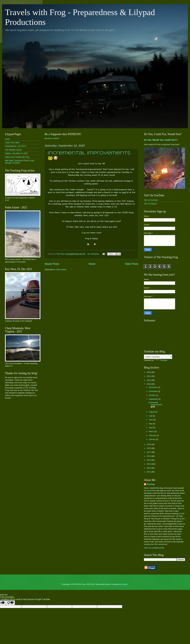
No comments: (94, 254)
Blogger (124, 584)
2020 (149, 384)
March (152, 431)
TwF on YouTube (151, 200)
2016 (149, 456)
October (152, 395)
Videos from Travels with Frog (17, 157)
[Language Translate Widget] (158, 357)
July (151, 416)
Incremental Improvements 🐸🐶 (155, 405)
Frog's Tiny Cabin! (12, 143)
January (152, 439)
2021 (149, 380)
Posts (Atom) (61, 270)
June (151, 420)
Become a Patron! (52, 138)
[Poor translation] (10, 603)
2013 (149, 468)
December (153, 387)
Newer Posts (52, 264)
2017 (149, 452)
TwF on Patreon (150, 204)
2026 (149, 372)
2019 (149, 444)
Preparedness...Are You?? (16, 146)
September (154, 399)
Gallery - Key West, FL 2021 (16, 153)
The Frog (151, 484)
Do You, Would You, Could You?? (161, 140)
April (151, 427)
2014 (149, 464)
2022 (149, 376)
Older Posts (132, 264)
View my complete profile (154, 548)
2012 (149, 472)
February (153, 435)
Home (92, 264)
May (151, 424)
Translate (161, 360)
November (153, 391)
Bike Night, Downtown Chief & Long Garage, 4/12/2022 (19, 162)
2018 (149, 448)
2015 (149, 460)
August (152, 412)
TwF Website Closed (13, 150)
